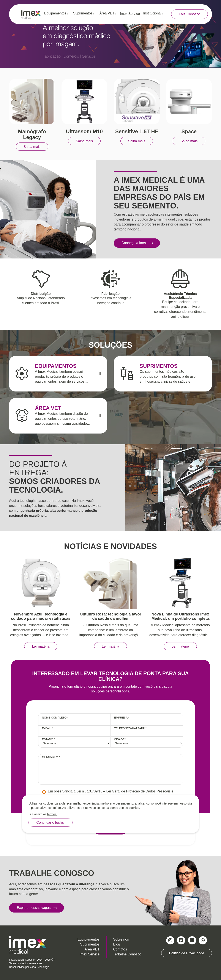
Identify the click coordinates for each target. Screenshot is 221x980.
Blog (117, 944)
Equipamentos (56, 13)
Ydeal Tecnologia (40, 967)
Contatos (120, 949)
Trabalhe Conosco (127, 954)
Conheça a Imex (134, 243)
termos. (52, 814)
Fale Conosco (190, 14)
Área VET (108, 13)
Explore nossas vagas (34, 908)
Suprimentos (84, 13)
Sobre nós (121, 939)
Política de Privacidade (187, 953)
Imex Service (130, 14)
